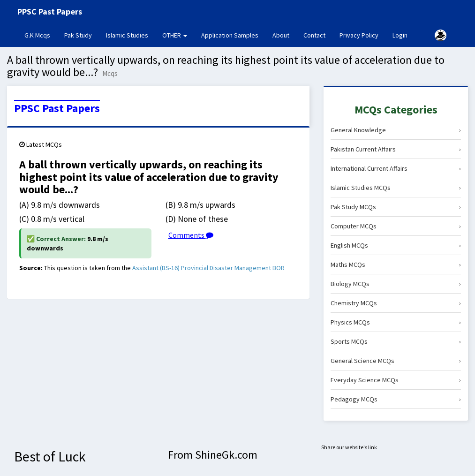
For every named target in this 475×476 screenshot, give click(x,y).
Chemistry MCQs (396, 303)
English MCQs (396, 245)
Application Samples (230, 35)
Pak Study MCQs (396, 207)
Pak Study (78, 35)
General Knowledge (396, 130)
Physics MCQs (396, 322)
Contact (314, 35)
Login (400, 35)
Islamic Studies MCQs (396, 188)
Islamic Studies (127, 35)
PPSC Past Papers (57, 108)
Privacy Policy (359, 35)
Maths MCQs (396, 264)
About (281, 35)
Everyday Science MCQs (396, 380)
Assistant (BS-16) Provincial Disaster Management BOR (208, 268)
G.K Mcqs (41, 35)
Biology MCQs (396, 284)
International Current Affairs (396, 168)
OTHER (175, 35)
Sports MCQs (396, 341)
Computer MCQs (396, 226)
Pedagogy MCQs (396, 399)
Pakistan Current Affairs (396, 149)
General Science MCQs (396, 361)
